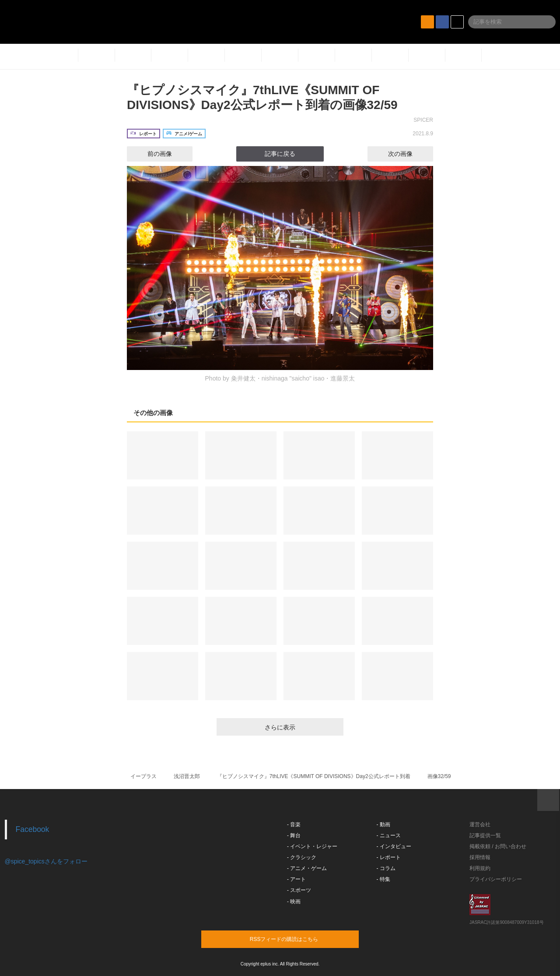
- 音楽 (294, 824)
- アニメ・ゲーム (307, 868)
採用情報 (480, 857)
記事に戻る (280, 154)
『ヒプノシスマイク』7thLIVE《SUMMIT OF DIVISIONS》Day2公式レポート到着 (314, 776)
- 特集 (383, 879)
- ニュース (389, 835)
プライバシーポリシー (496, 879)
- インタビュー (394, 846)
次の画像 (408, 154)
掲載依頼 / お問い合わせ (498, 846)
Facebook (33, 829)
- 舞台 (294, 835)
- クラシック (302, 857)
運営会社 (480, 824)
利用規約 (480, 868)
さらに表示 (280, 727)
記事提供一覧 (485, 835)
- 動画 (383, 824)
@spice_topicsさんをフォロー (46, 861)
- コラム (386, 868)
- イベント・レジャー (312, 846)
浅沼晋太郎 (187, 776)
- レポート (389, 857)
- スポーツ (299, 890)
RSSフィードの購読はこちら (297, 939)
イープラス (143, 776)
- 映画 (294, 902)
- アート (296, 879)
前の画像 (152, 154)
